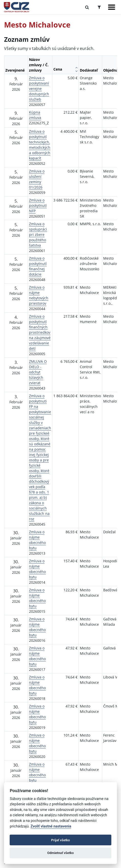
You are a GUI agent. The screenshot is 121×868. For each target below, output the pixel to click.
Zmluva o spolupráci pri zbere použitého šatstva (38, 235)
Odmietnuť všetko (60, 853)
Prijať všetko (60, 840)
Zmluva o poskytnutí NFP (38, 205)
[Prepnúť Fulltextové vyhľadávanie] (87, 7)
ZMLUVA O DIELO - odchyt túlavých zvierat (38, 372)
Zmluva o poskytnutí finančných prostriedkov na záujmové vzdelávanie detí (40, 332)
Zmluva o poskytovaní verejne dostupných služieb (39, 89)
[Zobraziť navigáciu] (112, 7)
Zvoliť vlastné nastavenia (51, 826)
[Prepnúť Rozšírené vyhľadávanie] (99, 7)
